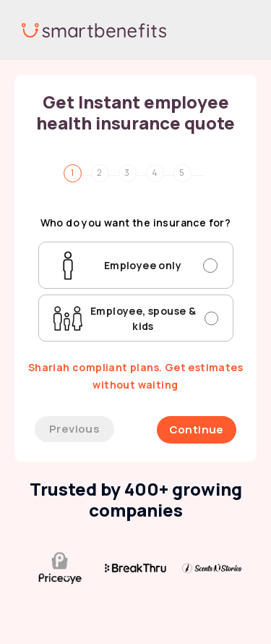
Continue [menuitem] (197, 429)
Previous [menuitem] (74, 429)
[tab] (81, 171)
